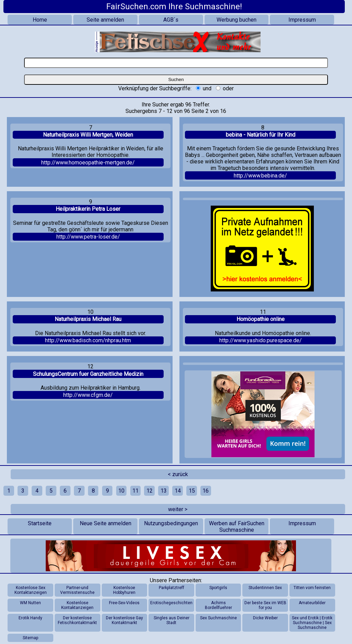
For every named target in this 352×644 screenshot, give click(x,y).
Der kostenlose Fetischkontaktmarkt (77, 620)
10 (121, 491)
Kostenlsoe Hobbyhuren (124, 590)
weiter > (178, 509)
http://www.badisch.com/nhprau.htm (88, 340)
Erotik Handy (30, 618)
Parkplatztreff (172, 588)
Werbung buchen (236, 20)
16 (206, 491)
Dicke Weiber (265, 618)
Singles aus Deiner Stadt (172, 620)
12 (150, 491)
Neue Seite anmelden (106, 523)
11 (135, 491)
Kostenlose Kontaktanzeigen (77, 605)
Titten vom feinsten (312, 588)
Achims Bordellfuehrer (218, 605)
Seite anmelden (105, 20)
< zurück (178, 474)
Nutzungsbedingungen (171, 523)
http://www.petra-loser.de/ (88, 237)
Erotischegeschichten (171, 603)
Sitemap (30, 638)
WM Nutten (30, 603)
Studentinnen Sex (265, 588)
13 (164, 491)
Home (40, 20)
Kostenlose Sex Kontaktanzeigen (31, 590)
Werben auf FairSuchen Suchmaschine (237, 527)
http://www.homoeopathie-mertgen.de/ (88, 163)
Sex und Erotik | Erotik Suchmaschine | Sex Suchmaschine (312, 623)
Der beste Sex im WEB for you (265, 605)
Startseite (40, 523)
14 (178, 491)
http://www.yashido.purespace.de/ (261, 340)
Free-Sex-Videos (124, 603)
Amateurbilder (312, 603)
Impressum (302, 20)
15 (192, 491)
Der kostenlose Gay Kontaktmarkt (124, 620)
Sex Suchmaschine (218, 618)
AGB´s (171, 20)
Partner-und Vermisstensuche (77, 590)
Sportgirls (218, 588)
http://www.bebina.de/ (260, 176)
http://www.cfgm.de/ (88, 395)
